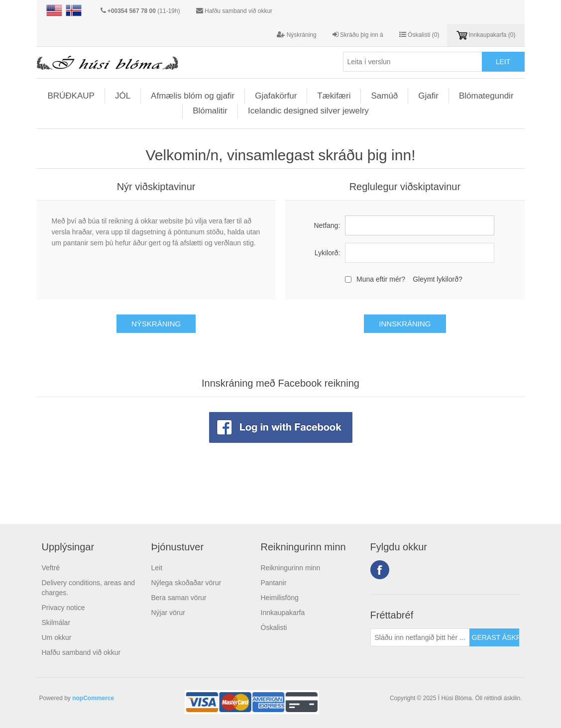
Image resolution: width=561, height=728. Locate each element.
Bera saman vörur (179, 598)
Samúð (384, 96)
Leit (157, 568)
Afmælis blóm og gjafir (193, 96)
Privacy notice (63, 608)
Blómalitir (210, 111)
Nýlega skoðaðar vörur (186, 583)
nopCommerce (93, 698)
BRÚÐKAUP (71, 96)
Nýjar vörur (168, 613)
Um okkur (57, 637)
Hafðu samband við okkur (238, 11)
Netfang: (327, 225)
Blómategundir (486, 96)
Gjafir (428, 96)
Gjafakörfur (276, 96)
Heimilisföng (280, 598)
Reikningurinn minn (291, 568)
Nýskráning (296, 35)
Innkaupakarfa (283, 613)
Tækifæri (334, 96)
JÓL (123, 96)
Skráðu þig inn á (358, 35)
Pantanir (274, 583)
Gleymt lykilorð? (438, 279)
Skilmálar (56, 623)
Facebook (380, 570)
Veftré (51, 568)
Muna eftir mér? (381, 279)
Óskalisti (274, 627)
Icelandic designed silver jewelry (308, 111)
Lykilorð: (328, 253)
